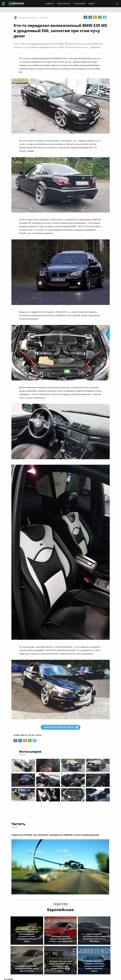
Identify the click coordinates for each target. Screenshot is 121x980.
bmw (17, 735)
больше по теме (60, 905)
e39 (29, 735)
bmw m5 (24, 735)
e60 (33, 735)
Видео (92, 4)
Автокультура (64, 4)
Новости (50, 4)
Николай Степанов (28, 18)
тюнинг (39, 735)
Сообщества (79, 4)
